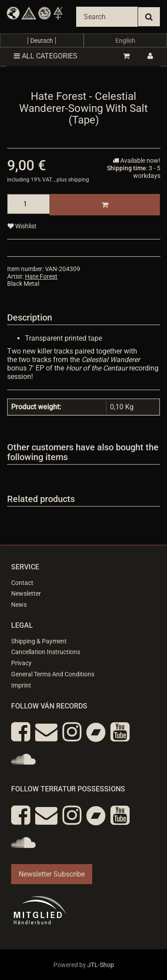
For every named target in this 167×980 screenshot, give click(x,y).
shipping (79, 180)
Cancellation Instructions (46, 652)
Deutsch (42, 41)
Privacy (21, 663)
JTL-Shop (101, 965)
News (19, 605)
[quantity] (29, 204)
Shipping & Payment (39, 641)
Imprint (21, 685)
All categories (46, 56)
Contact (22, 583)
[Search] (107, 17)
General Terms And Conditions (53, 674)
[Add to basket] (105, 205)
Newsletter (26, 593)
